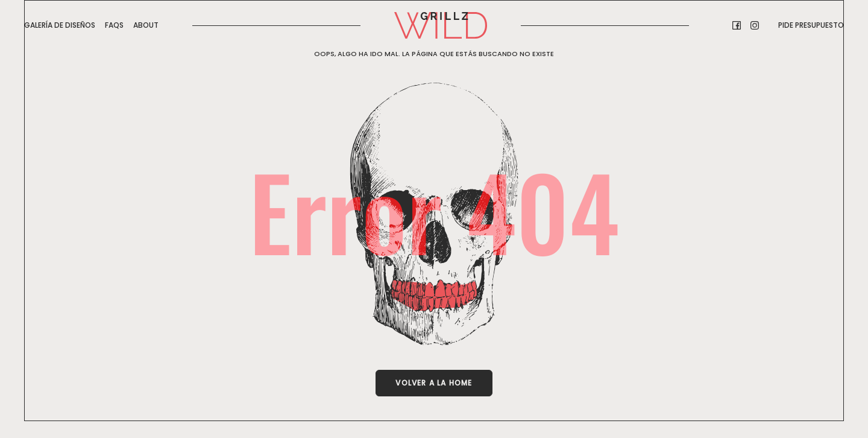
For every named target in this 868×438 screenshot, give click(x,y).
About (146, 25)
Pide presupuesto (811, 25)
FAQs (114, 25)
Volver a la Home (434, 383)
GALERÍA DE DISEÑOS (60, 25)
